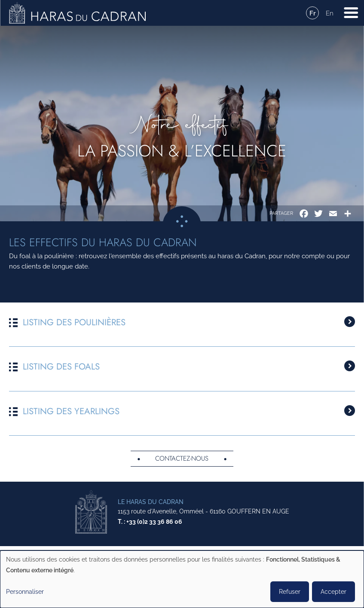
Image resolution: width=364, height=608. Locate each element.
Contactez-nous (182, 461)
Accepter (333, 592)
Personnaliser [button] (25, 592)
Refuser (290, 592)
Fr (313, 13)
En (330, 13)
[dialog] (182, 579)
